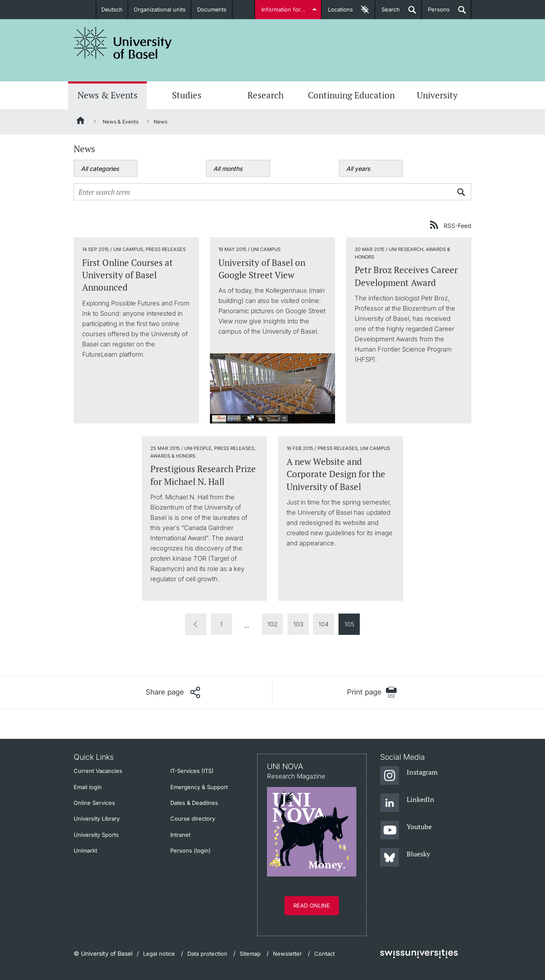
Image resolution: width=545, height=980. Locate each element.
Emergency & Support (199, 787)
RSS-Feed (458, 225)
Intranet (180, 835)
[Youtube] (406, 830)
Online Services (94, 803)
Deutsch (112, 9)
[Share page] (173, 692)
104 (324, 624)
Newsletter (287, 954)
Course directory (193, 819)
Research (265, 95)
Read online (312, 905)
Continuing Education (351, 95)
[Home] (81, 122)
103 (298, 624)
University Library (97, 819)
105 (349, 624)
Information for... (284, 9)
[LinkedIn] (407, 803)
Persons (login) (191, 850)
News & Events (108, 95)
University (437, 95)
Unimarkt (85, 850)
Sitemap (250, 954)
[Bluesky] (405, 858)
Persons (436, 13)
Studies (187, 95)
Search (387, 13)
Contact (324, 954)
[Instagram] (409, 776)
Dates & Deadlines (194, 803)
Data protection (207, 954)
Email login (88, 787)
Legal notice (159, 954)
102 (272, 624)
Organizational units (160, 9)
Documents (212, 9)
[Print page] (372, 692)
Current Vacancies (98, 771)
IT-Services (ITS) (192, 771)
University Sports (96, 835)
